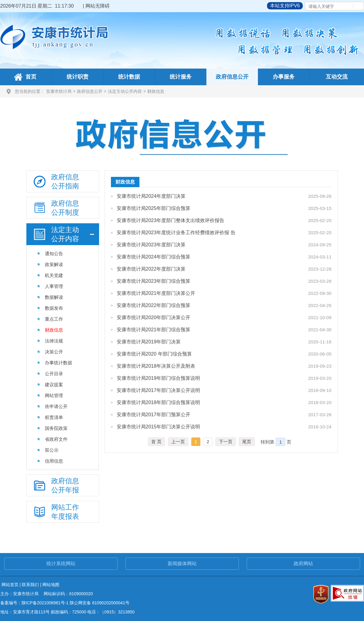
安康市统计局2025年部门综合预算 (154, 208)
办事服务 (284, 77)
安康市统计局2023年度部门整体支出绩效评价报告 (171, 220)
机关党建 (54, 275)
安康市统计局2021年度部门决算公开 (156, 293)
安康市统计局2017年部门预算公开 (154, 415)
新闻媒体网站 (182, 564)
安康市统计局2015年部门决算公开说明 (159, 427)
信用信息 (54, 461)
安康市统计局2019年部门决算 (149, 342)
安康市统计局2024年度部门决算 (151, 196)
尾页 (247, 442)
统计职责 (78, 77)
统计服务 (181, 77)
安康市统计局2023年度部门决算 (151, 245)
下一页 (226, 442)
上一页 (178, 442)
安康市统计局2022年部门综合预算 (154, 305)
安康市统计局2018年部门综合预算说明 (159, 402)
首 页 (156, 442)
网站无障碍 (98, 6)
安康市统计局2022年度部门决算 (151, 269)
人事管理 (54, 286)
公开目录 (54, 374)
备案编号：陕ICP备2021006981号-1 (35, 603)
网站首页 (10, 585)
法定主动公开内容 (125, 91)
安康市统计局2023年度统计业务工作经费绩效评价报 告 (176, 233)
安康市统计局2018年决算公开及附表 (156, 366)
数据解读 (54, 297)
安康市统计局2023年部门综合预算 (154, 281)
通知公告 (54, 253)
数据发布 (54, 308)
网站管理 (54, 395)
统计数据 (129, 77)
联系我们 (30, 585)
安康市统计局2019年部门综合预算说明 (159, 378)
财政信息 (156, 91)
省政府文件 (56, 439)
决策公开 (54, 352)
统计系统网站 (61, 564)
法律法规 (54, 341)
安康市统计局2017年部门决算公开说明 (159, 390)
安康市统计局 (59, 91)
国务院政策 (56, 428)
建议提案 (54, 385)
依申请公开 (56, 406)
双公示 (52, 450)
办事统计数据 (58, 363)
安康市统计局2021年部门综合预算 (154, 330)
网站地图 (51, 585)
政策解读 (54, 264)
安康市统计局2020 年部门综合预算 (154, 354)
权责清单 (54, 417)
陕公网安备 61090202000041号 (100, 603)
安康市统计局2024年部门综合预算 (154, 257)
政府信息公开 (232, 77)
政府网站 (303, 564)
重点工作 (54, 319)
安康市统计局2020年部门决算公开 (154, 317)
